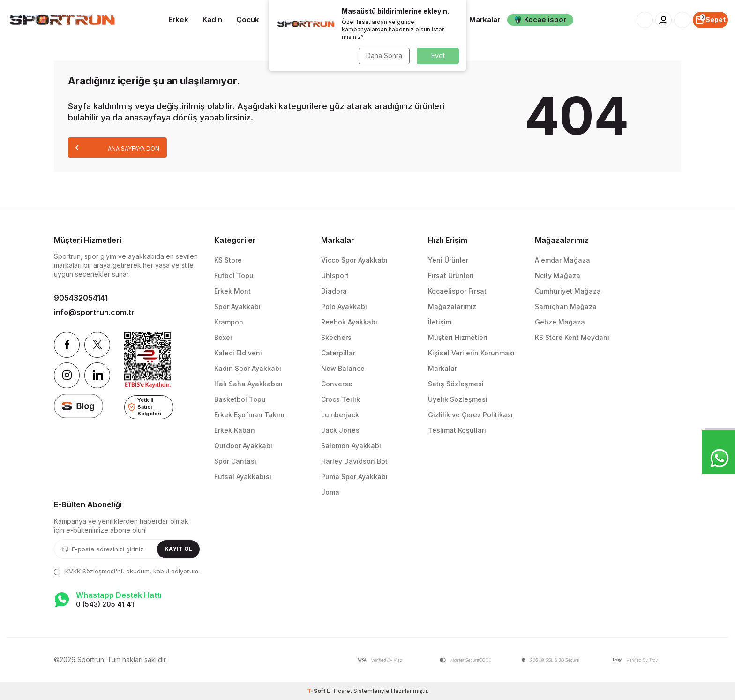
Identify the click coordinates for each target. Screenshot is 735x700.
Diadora (334, 291)
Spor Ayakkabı (237, 306)
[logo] (61, 20)
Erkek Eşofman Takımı (250, 415)
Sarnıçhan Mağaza (566, 306)
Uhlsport (335, 275)
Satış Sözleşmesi (456, 384)
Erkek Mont (232, 291)
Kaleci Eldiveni (238, 353)
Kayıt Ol (178, 549)
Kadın (212, 19)
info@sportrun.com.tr (94, 312)
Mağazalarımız (452, 306)
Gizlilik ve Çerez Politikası (470, 415)
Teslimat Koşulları (457, 430)
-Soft (317, 691)
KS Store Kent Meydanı (572, 337)
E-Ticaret (339, 691)
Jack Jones (340, 430)
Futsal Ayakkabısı (243, 477)
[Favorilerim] (682, 20)
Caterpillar (338, 353)
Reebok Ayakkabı (349, 322)
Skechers (336, 337)
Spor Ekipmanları (372, 19)
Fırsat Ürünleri (451, 275)
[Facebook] (67, 345)
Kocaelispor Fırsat (457, 291)
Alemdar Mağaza (562, 260)
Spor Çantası (235, 461)
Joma (330, 492)
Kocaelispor (540, 19)
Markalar (485, 19)
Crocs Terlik (341, 399)
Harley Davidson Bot (354, 461)
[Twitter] (97, 345)
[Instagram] (67, 375)
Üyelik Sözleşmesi (458, 399)
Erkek (178, 19)
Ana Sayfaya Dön (117, 147)
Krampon (229, 322)
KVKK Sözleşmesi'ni (94, 571)
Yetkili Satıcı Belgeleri (145, 407)
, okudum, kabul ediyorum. (127, 571)
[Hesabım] (664, 20)
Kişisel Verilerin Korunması (471, 353)
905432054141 (81, 298)
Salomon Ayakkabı (351, 446)
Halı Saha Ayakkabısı (248, 384)
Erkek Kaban (235, 430)
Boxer (223, 337)
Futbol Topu (234, 275)
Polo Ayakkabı (344, 306)
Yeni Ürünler (448, 260)
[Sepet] (710, 20)
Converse (337, 384)
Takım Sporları (299, 19)
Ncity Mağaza (558, 275)
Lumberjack (340, 415)
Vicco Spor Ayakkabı (354, 260)
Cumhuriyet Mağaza (568, 291)
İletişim (440, 322)
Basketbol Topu (240, 399)
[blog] (79, 406)
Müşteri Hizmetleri (458, 337)
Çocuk (248, 19)
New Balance (343, 368)
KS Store (228, 260)
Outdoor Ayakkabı (243, 446)
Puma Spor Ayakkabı (354, 477)
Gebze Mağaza (560, 322)
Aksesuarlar (434, 19)
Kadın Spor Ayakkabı (248, 368)
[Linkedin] (97, 375)
